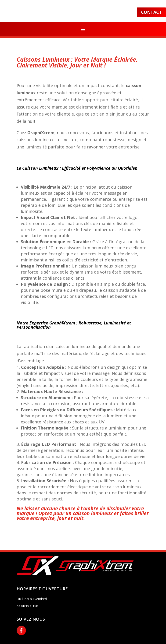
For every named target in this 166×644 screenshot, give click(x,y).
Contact (151, 12)
